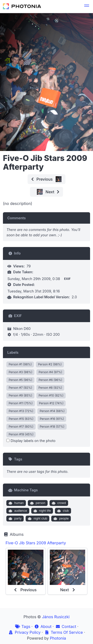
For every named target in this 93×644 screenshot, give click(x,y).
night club (37, 519)
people (61, 519)
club (62, 511)
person (37, 503)
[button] (87, 6)
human (16, 503)
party (15, 519)
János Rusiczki (56, 617)
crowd (58, 503)
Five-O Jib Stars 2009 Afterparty (36, 543)
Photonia (58, 638)
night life (41, 511)
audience (17, 511)
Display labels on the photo (31, 441)
